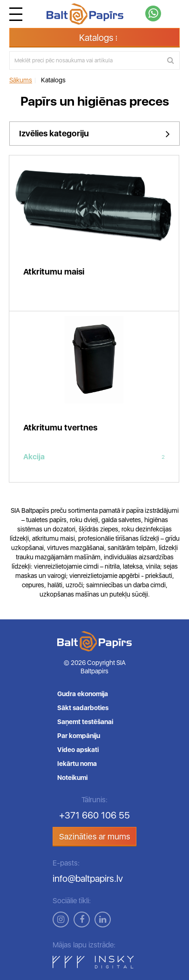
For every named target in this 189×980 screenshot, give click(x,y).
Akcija (94, 457)
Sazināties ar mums (95, 836)
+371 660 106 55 (94, 815)
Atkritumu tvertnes (60, 427)
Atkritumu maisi (54, 272)
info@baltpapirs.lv (88, 879)
